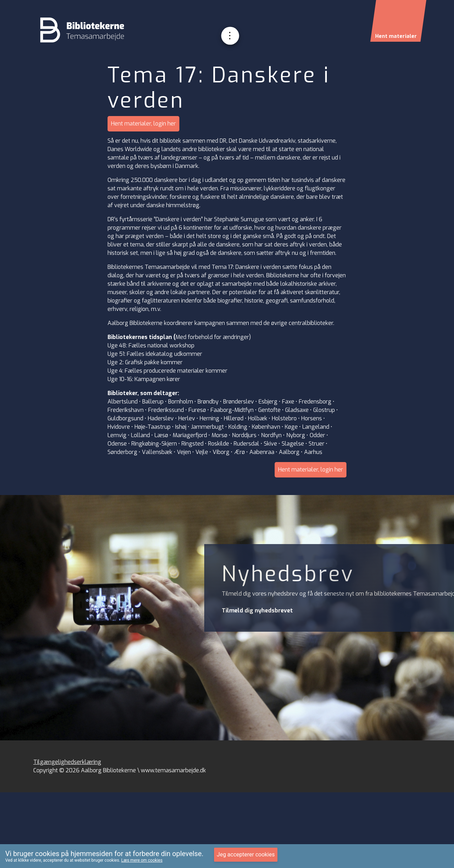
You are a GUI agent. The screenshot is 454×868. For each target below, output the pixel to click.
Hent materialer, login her (143, 124)
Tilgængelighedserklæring (67, 762)
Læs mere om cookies (142, 860)
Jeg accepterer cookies (246, 855)
